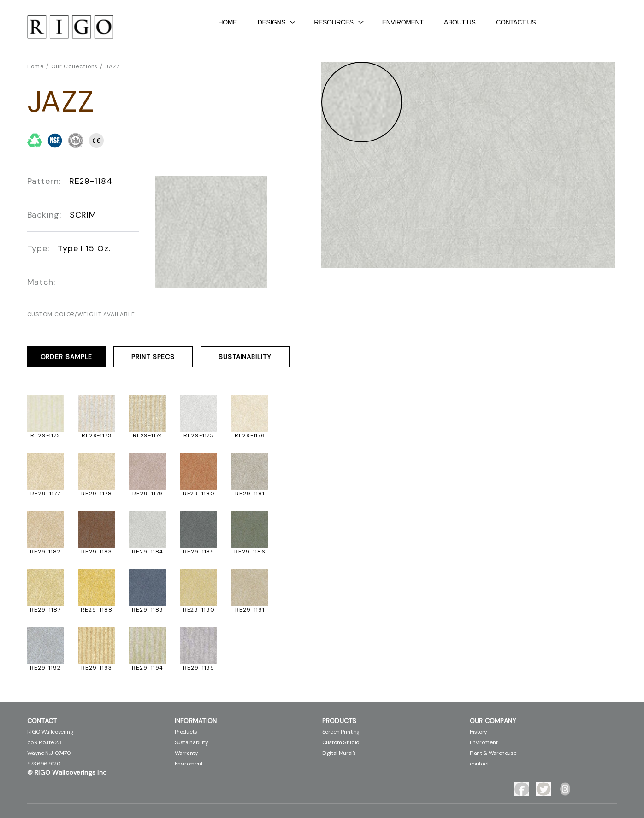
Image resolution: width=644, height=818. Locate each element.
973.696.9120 (44, 764)
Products (186, 732)
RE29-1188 (96, 610)
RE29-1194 (148, 668)
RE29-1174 (148, 435)
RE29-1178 (96, 494)
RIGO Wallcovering (50, 732)
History (479, 732)
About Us (460, 22)
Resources (339, 22)
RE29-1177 (45, 494)
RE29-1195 (199, 668)
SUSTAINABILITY (245, 357)
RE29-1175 (199, 435)
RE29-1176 (250, 435)
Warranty (186, 753)
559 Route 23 (44, 742)
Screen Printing (341, 732)
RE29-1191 (250, 610)
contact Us (516, 22)
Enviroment (403, 22)
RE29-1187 (45, 610)
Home (228, 22)
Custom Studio (341, 742)
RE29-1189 (148, 610)
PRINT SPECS (153, 357)
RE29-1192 (45, 668)
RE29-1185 (199, 552)
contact (479, 764)
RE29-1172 (45, 435)
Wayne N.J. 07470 (49, 753)
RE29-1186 (250, 552)
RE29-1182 (45, 552)
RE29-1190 (199, 610)
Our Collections (75, 66)
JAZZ (113, 66)
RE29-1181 (250, 494)
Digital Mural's (339, 753)
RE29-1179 (148, 494)
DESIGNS (277, 22)
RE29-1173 (97, 435)
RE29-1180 (199, 494)
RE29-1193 (97, 668)
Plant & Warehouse (493, 753)
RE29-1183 (97, 552)
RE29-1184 (148, 552)
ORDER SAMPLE (67, 357)
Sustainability (192, 742)
